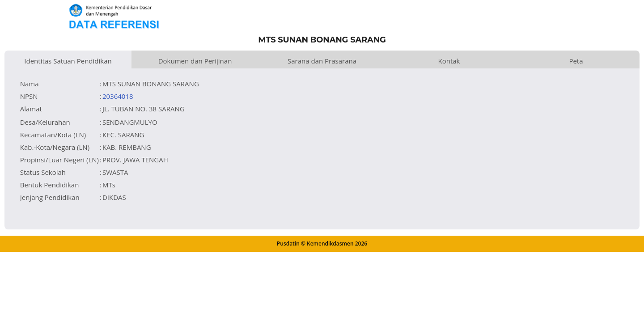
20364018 (118, 96)
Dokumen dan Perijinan (195, 61)
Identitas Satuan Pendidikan (68, 61)
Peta (576, 61)
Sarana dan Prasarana (322, 61)
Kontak (449, 61)
